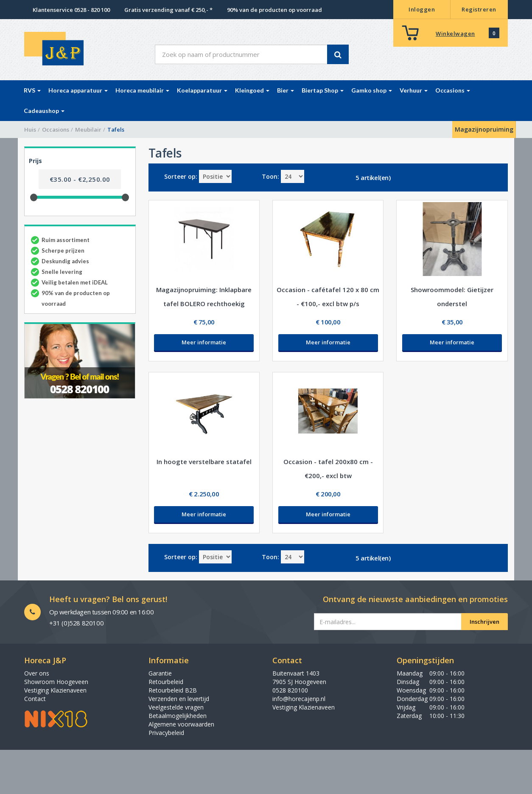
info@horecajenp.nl (299, 699)
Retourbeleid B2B (173, 690)
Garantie (160, 673)
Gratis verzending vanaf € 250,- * (168, 10)
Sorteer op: (181, 176)
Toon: (270, 176)
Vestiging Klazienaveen (55, 690)
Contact (35, 699)
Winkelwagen (455, 34)
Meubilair (88, 130)
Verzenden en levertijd (179, 699)
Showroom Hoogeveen (56, 682)
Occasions (56, 130)
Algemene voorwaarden (181, 724)
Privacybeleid (166, 733)
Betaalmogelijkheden (178, 716)
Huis (30, 130)
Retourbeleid (166, 682)
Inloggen (422, 9)
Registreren (479, 9)
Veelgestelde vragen (176, 707)
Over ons (37, 673)
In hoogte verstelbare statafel (204, 462)
